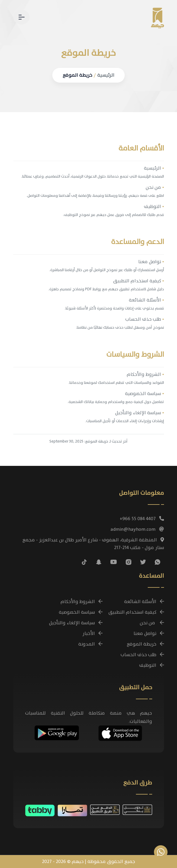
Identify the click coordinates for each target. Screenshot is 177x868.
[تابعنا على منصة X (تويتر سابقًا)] (143, 562)
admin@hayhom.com (137, 529)
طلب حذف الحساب (145, 319)
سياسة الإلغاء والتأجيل (140, 413)
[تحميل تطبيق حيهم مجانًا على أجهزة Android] (57, 732)
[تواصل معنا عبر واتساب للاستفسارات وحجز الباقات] (161, 852)
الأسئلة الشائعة (146, 300)
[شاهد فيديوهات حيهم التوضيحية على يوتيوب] (114, 562)
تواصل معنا (151, 262)
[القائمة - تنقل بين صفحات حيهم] (21, 17)
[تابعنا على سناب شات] (99, 562)
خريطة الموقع (77, 75)
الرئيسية (106, 75)
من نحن (155, 187)
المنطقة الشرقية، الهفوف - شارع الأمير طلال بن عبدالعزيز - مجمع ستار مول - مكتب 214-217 (93, 544)
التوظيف (154, 207)
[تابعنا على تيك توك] (84, 562)
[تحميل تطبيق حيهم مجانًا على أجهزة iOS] (120, 732)
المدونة (90, 644)
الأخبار (92, 633)
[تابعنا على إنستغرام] (129, 562)
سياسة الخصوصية (144, 394)
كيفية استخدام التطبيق (139, 281)
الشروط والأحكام (145, 374)
